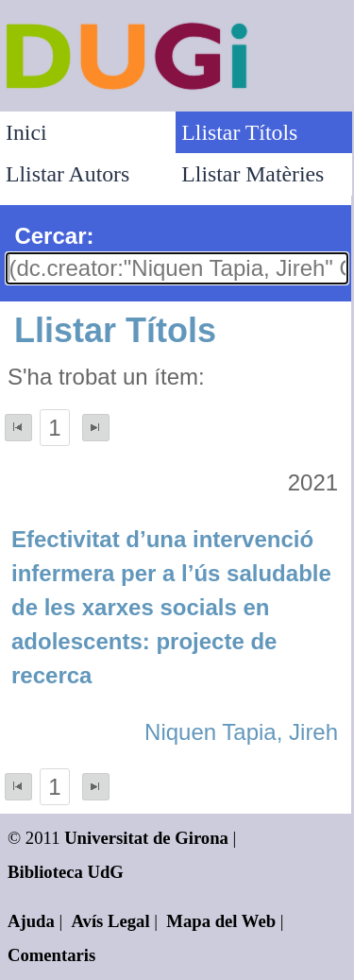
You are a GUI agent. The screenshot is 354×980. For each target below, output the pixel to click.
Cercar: (54, 236)
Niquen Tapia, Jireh (241, 732)
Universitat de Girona (146, 838)
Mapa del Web (221, 921)
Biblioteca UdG (66, 872)
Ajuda (31, 921)
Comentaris (51, 955)
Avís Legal (111, 921)
